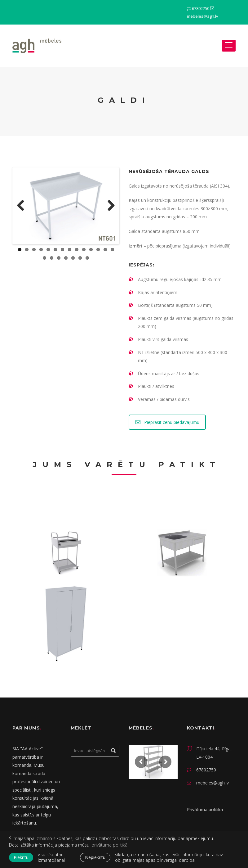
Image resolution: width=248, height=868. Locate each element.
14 (112, 250)
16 (52, 258)
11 (91, 250)
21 (87, 258)
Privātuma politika (205, 809)
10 (84, 250)
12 (98, 250)
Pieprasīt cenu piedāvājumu (167, 422)
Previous (23, 206)
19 (73, 258)
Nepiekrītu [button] (95, 857)
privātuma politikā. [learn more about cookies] (110, 845)
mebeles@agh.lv (203, 16)
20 (80, 258)
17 (59, 258)
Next (109, 206)
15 (44, 258)
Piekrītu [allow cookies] (21, 857)
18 (66, 258)
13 (105, 250)
